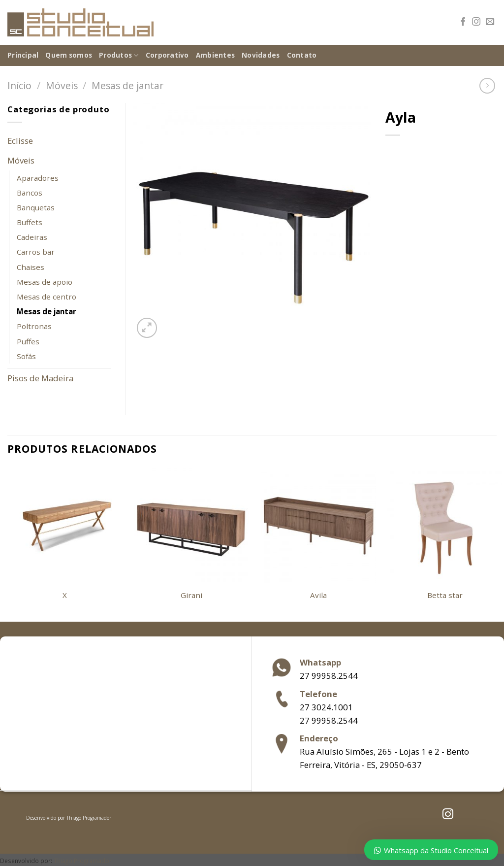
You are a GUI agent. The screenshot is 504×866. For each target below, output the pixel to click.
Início (19, 85)
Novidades (261, 55)
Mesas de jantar (127, 85)
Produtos (119, 55)
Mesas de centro (47, 297)
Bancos (30, 193)
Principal (23, 55)
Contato (302, 55)
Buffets (30, 222)
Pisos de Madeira (40, 378)
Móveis (62, 85)
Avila (318, 595)
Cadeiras (32, 237)
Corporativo (167, 55)
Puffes (28, 341)
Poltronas (34, 326)
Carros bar (36, 252)
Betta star (445, 595)
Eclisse (20, 141)
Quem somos (69, 55)
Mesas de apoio (45, 282)
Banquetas (36, 207)
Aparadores (38, 178)
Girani (191, 595)
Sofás (26, 356)
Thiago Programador (89, 818)
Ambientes (215, 55)
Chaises (31, 267)
